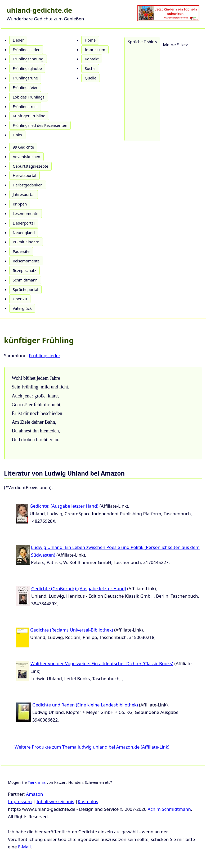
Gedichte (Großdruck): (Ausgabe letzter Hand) (79, 589)
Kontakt (92, 59)
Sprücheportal (25, 290)
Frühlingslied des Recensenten (40, 125)
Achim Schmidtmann (169, 809)
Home (90, 40)
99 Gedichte (23, 147)
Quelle (91, 78)
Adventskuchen (26, 157)
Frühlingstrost (25, 107)
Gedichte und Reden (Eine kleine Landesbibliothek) (85, 705)
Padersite (21, 251)
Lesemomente (26, 214)
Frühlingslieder (26, 50)
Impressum (95, 50)
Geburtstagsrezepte (30, 166)
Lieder (18, 40)
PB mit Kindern (26, 242)
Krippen (20, 204)
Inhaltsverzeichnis (55, 801)
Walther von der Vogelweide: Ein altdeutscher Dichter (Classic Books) (102, 663)
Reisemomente (26, 261)
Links (17, 135)
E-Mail (24, 847)
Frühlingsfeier (25, 88)
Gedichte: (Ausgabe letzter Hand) (64, 506)
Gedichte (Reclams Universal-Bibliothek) (72, 630)
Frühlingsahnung (28, 59)
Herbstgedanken (28, 185)
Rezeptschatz (24, 270)
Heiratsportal (24, 175)
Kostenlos (88, 801)
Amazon (34, 794)
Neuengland (24, 233)
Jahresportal (24, 194)
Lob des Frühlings (29, 97)
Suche (90, 68)
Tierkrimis (37, 782)
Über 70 (20, 299)
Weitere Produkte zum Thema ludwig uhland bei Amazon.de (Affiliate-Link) (92, 747)
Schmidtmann (25, 280)
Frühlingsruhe (25, 78)
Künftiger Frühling (29, 116)
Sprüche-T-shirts (142, 42)
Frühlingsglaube (27, 68)
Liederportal (24, 223)
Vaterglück (22, 308)
